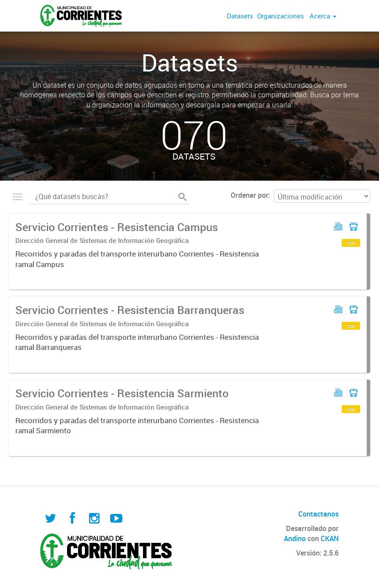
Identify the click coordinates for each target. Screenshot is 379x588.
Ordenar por (249, 195)
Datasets (240, 16)
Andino (295, 538)
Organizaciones (281, 16)
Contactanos (318, 514)
